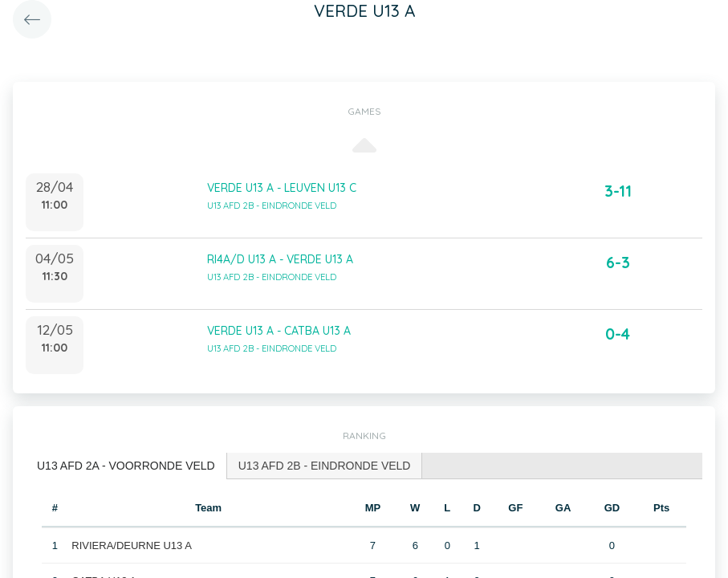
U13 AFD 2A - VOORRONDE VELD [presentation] (126, 466)
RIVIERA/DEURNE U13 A (132, 545)
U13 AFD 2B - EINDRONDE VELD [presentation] (325, 466)
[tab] (126, 466)
